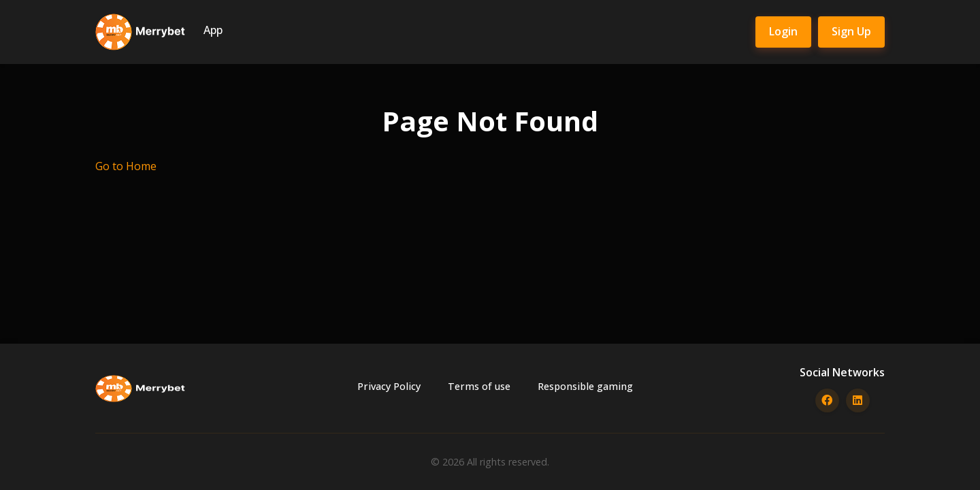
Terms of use (479, 386)
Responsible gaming (585, 386)
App (213, 30)
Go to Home (126, 166)
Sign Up (851, 31)
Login (783, 31)
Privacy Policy (389, 386)
